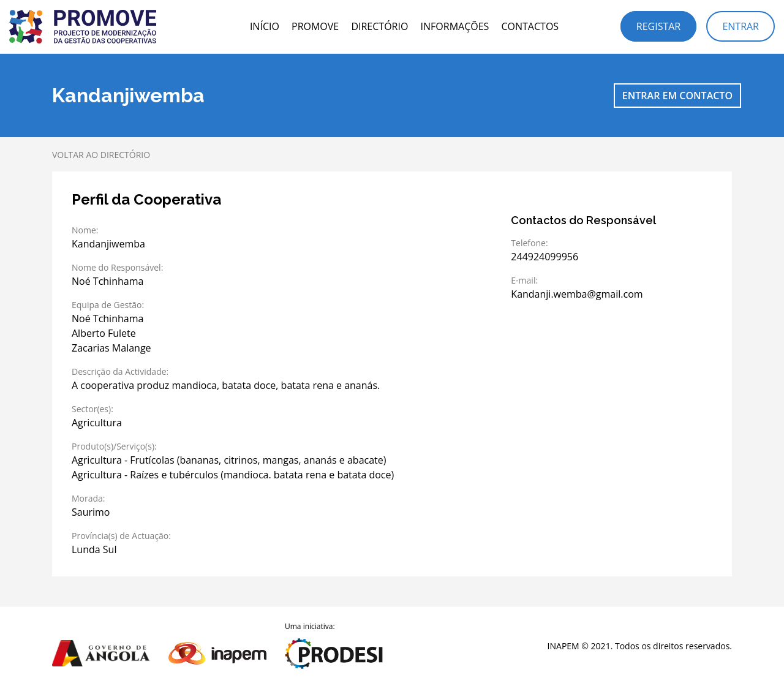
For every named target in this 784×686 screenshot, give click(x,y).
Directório (379, 26)
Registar (658, 26)
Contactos (530, 26)
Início (265, 26)
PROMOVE (315, 26)
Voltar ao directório (101, 155)
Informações (455, 26)
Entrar (741, 26)
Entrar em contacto (677, 96)
